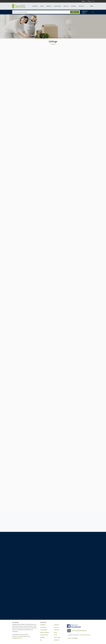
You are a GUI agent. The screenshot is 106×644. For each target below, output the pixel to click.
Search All (35, 6)
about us (56, 627)
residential (43, 625)
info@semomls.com (17, 638)
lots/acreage (43, 630)
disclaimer (57, 640)
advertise (56, 625)
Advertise (73, 6)
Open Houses (57, 6)
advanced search (45, 632)
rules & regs (57, 637)
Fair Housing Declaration (79, 631)
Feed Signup (75, 638)
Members (49, 6)
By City (42, 6)
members (43, 637)
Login (89, 1)
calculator (57, 630)
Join (84, 1)
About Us (66, 6)
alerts (56, 632)
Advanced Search (85, 12)
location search (44, 635)
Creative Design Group (24, 636)
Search (75, 12)
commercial (43, 627)
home (55, 635)
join (41, 640)
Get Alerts (81, 6)
